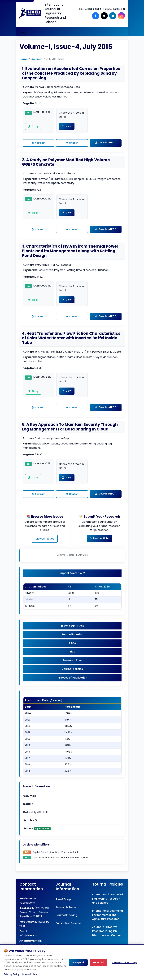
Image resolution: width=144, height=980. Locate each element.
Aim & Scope (64, 906)
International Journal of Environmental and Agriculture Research (108, 922)
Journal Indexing (72, 639)
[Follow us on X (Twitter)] (106, 16)
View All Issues (45, 542)
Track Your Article (72, 630)
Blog (72, 657)
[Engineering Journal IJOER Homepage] (30, 13)
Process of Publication (72, 684)
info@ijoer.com (29, 942)
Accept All (78, 962)
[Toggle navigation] (23, 31)
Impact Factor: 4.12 (72, 577)
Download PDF (105, 143)
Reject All (98, 962)
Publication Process (68, 930)
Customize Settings (125, 962)
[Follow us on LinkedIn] (114, 16)
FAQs (72, 648)
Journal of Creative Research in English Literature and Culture (106, 938)
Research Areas (66, 914)
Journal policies (72, 675)
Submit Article (99, 542)
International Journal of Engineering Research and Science (108, 906)
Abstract (39, 143)
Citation (72, 143)
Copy (32, 127)
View (66, 127)
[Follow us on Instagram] (122, 16)
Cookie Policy (29, 974)
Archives (37, 59)
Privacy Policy (12, 974)
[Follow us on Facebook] (99, 16)
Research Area (72, 666)
